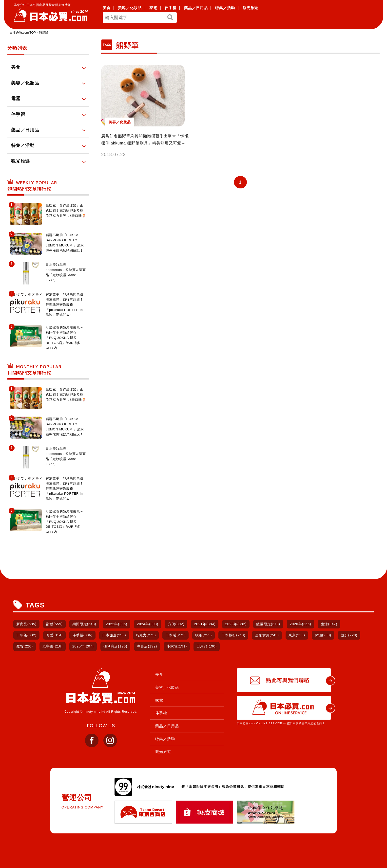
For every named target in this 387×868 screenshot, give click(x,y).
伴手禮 (171, 8)
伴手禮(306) (82, 635)
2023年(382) (236, 624)
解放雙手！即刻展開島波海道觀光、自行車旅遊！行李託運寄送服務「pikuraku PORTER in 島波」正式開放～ (65, 304)
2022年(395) (117, 624)
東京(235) (297, 635)
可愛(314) (54, 635)
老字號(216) (53, 646)
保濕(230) (323, 635)
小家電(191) (177, 646)
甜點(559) (54, 624)
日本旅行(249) (233, 635)
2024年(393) (148, 624)
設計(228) (349, 635)
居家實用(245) (267, 635)
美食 (107, 8)
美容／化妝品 (130, 8)
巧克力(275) (146, 635)
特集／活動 (225, 8)
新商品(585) (26, 624)
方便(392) (176, 624)
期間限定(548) (84, 624)
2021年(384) (205, 624)
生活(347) (329, 624)
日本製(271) (175, 635)
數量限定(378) (268, 624)
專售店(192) (147, 646)
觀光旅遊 (251, 8)
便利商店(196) (115, 646)
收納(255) (203, 635)
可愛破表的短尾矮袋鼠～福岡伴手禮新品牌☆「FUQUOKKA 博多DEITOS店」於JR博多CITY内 (65, 338)
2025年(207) (83, 646)
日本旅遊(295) (114, 635)
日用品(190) (207, 646)
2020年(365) (300, 624)
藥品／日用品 (196, 8)
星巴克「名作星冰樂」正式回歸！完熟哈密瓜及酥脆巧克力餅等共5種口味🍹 (66, 211)
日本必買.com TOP (23, 32)
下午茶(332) (26, 635)
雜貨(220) (25, 646)
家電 (153, 8)
